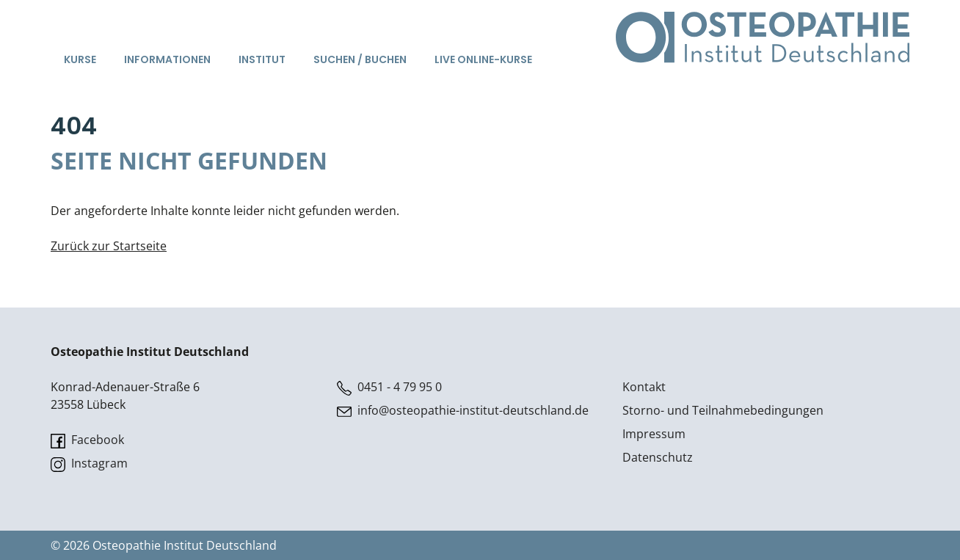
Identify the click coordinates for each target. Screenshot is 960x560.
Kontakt (644, 387)
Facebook (87, 440)
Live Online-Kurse (483, 59)
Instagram (89, 463)
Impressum (654, 434)
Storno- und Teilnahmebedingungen (723, 410)
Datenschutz (658, 457)
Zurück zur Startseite (109, 246)
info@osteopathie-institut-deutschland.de (463, 411)
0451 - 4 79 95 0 (389, 387)
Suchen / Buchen (360, 59)
